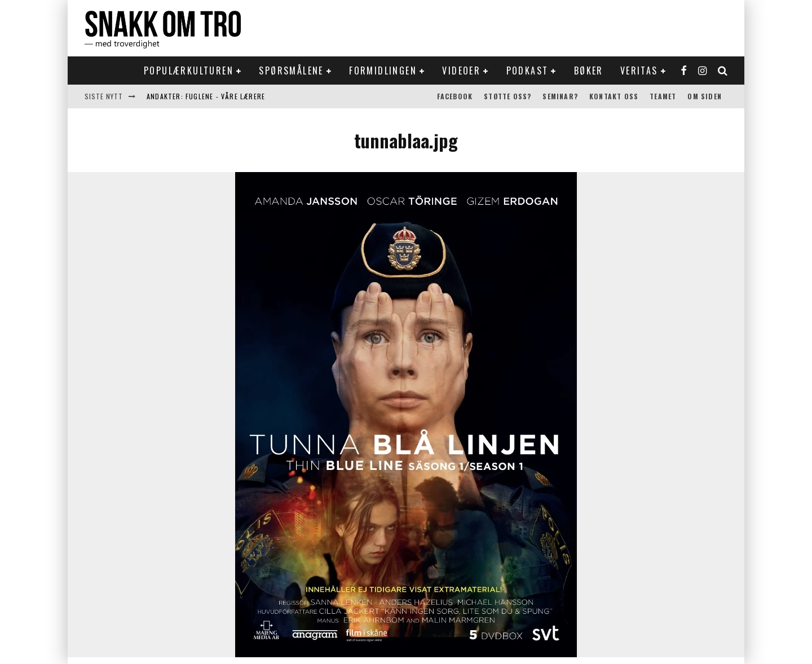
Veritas (639, 71)
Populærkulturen (189, 71)
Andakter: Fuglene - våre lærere (206, 96)
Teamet (663, 96)
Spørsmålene (291, 71)
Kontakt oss (614, 96)
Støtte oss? (507, 96)
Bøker (589, 71)
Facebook (455, 96)
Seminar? (560, 96)
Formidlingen (383, 71)
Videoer (461, 71)
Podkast (528, 71)
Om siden (705, 96)
